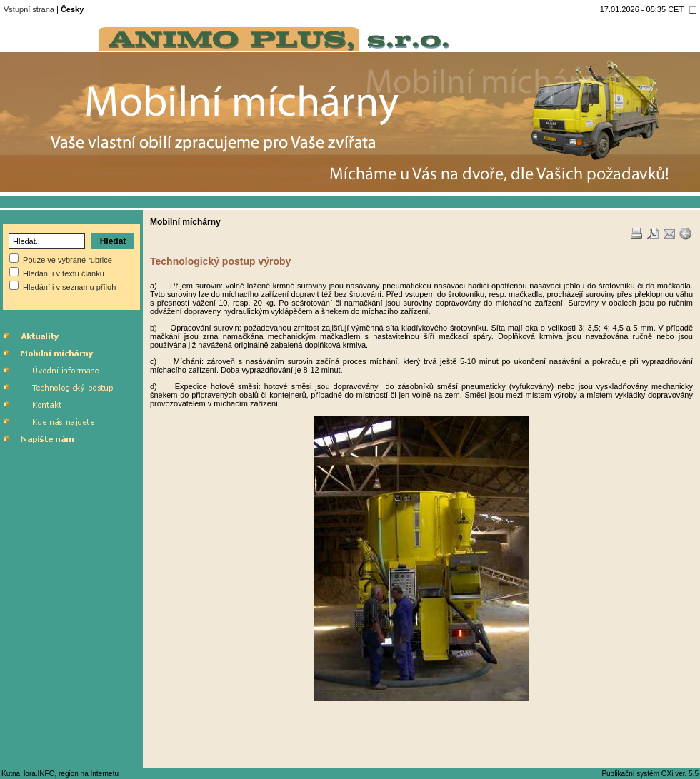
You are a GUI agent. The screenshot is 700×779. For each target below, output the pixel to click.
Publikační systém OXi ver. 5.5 (650, 774)
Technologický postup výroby (220, 261)
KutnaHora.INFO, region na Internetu (60, 774)
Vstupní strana (29, 9)
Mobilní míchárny (185, 222)
